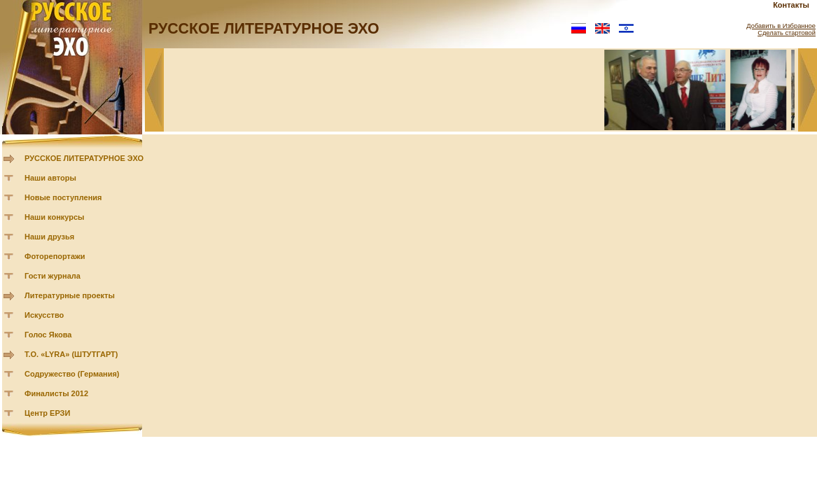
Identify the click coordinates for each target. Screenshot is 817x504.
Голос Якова (48, 335)
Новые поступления (63, 197)
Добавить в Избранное (781, 26)
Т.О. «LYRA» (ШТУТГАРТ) (71, 354)
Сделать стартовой (787, 33)
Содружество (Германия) (72, 374)
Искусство (44, 315)
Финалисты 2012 (56, 393)
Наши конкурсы (54, 217)
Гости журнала (53, 276)
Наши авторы (50, 178)
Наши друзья (49, 237)
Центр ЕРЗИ (47, 413)
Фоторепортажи (55, 256)
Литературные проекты (70, 295)
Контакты (791, 5)
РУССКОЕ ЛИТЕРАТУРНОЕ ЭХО (84, 158)
